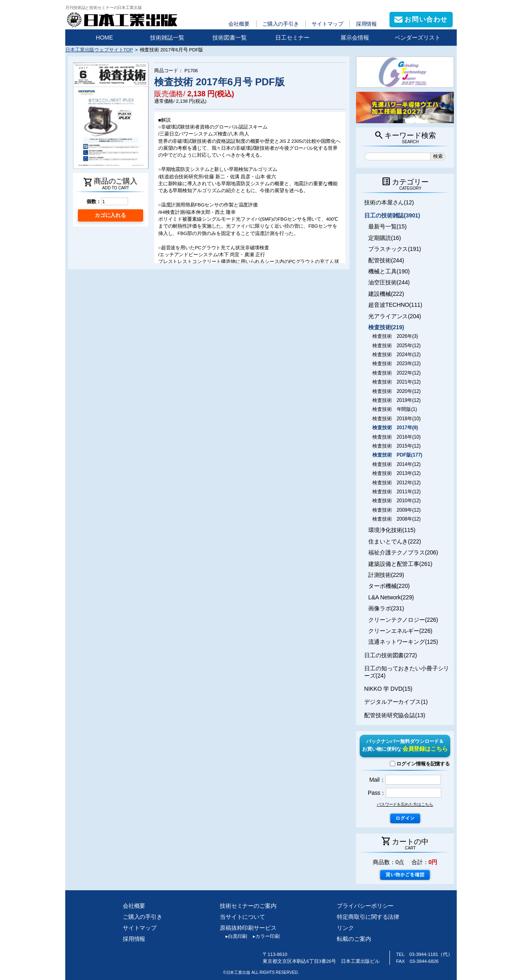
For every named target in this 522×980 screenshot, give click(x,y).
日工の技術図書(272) (390, 655)
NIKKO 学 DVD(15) (388, 689)
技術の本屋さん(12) (389, 202)
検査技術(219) (386, 327)
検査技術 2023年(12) (396, 364)
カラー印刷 (263, 936)
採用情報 (367, 24)
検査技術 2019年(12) (396, 400)
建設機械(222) (386, 294)
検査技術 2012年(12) (396, 483)
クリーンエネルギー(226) (400, 631)
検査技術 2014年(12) (396, 464)
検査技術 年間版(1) (395, 409)
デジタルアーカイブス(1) (396, 702)
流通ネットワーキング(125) (403, 642)
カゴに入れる (110, 215)
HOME (104, 38)
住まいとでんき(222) (395, 541)
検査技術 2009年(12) (396, 510)
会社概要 (239, 24)
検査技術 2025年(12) (396, 346)
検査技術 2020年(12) (396, 391)
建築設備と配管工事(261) (400, 564)
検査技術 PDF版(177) (397, 455)
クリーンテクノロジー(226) (403, 620)
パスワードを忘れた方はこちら (405, 804)
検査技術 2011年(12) (396, 492)
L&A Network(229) (391, 597)
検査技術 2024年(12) (396, 355)
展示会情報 (355, 38)
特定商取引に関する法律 (368, 917)
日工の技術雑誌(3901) (392, 215)
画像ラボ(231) (386, 608)
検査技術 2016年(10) (396, 437)
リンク (345, 928)
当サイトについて (242, 917)
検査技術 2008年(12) (396, 519)
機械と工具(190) (389, 271)
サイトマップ (327, 24)
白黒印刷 (233, 936)
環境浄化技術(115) (392, 530)
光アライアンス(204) (395, 316)
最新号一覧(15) (387, 226)
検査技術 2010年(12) (396, 501)
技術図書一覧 (230, 38)
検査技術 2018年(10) (396, 419)
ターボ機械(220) (389, 586)
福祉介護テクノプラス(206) (403, 552)
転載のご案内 (354, 939)
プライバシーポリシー (365, 906)
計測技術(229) (386, 575)
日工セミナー (292, 38)
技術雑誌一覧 (167, 38)
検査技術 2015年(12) (396, 446)
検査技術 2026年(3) (395, 336)
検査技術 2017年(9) (395, 428)
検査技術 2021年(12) (396, 382)
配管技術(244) (386, 260)
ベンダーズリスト (418, 38)
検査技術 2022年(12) (396, 373)
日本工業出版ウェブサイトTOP (99, 50)
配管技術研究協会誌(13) (395, 715)
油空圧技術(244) (389, 282)
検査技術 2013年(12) (396, 473)
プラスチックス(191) (395, 249)
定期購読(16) (385, 238)
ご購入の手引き (281, 24)
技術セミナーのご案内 (248, 906)
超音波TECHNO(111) (395, 305)
